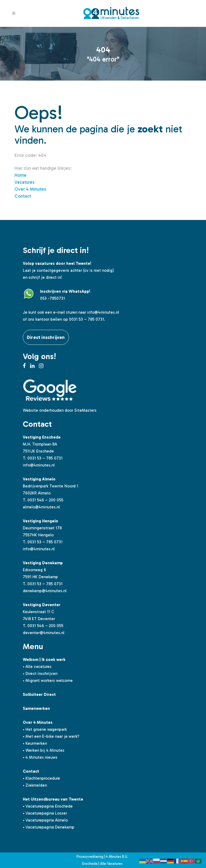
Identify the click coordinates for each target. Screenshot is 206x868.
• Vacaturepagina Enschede (48, 806)
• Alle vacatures (37, 667)
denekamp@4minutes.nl (45, 591)
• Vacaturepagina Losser (45, 813)
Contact (23, 196)
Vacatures (25, 182)
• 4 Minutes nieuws (40, 757)
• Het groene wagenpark (45, 729)
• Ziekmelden (35, 785)
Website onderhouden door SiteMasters (60, 410)
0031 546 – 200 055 (45, 500)
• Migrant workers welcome (48, 681)
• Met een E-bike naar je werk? (51, 736)
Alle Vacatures (111, 864)
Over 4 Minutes (30, 189)
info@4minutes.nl (103, 312)
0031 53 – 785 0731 (45, 458)
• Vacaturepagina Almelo (45, 820)
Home (21, 175)
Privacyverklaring (90, 857)
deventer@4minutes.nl (44, 633)
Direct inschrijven (46, 337)
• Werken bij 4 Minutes (44, 750)
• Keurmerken (35, 743)
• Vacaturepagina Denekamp (49, 827)
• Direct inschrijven (40, 674)
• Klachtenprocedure (41, 778)
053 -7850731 (52, 298)
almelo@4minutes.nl (41, 507)
